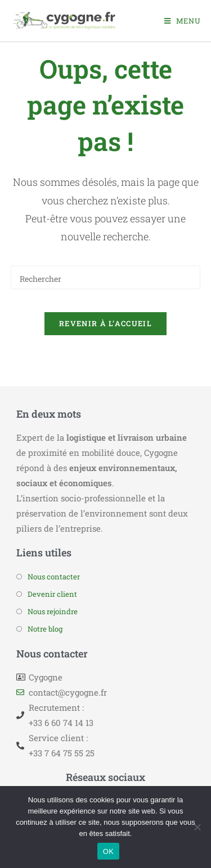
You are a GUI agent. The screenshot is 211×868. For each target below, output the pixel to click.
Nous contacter (54, 577)
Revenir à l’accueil (105, 323)
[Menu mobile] (183, 21)
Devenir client (52, 594)
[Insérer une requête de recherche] (106, 277)
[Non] (197, 827)
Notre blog (45, 629)
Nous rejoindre (53, 611)
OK (108, 851)
